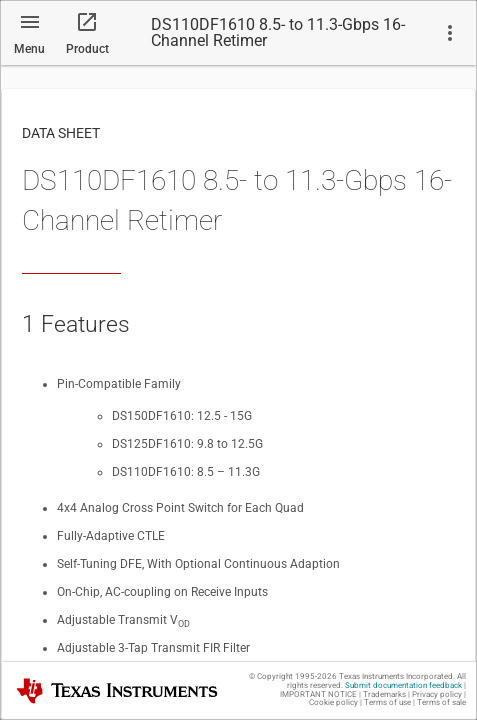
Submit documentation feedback (403, 685)
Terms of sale (441, 702)
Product (87, 49)
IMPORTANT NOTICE (318, 694)
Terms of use (387, 702)
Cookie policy (333, 702)
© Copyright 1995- (293, 676)
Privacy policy (437, 694)
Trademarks (384, 694)
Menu (29, 49)
